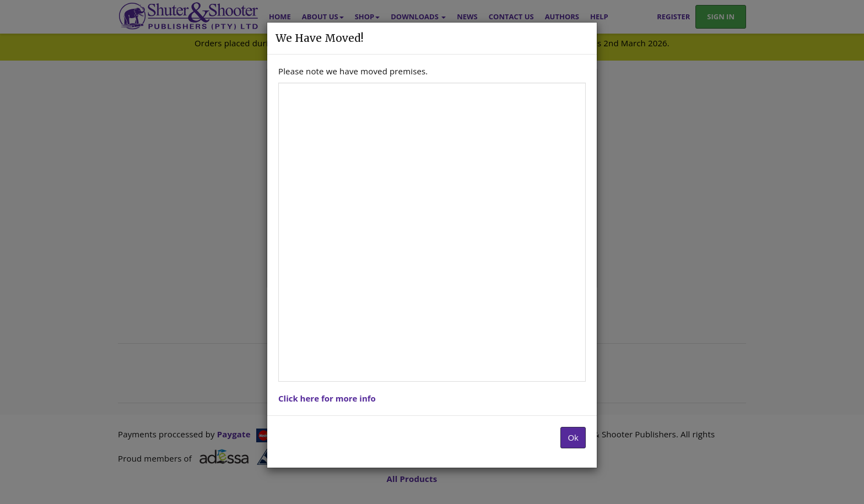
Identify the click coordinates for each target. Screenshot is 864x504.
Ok (573, 437)
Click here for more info (327, 398)
